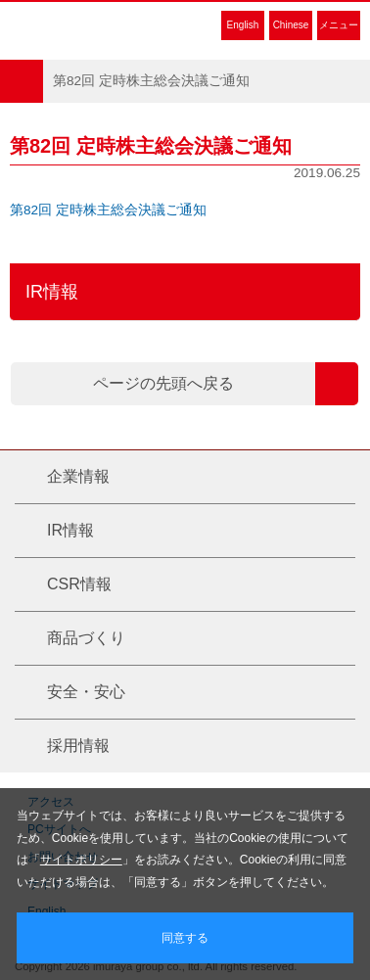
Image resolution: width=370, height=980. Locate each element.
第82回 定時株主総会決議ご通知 (108, 210)
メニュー (339, 25)
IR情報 (52, 292)
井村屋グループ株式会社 (99, 24)
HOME (22, 81)
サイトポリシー (81, 860)
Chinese (291, 25)
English (243, 25)
